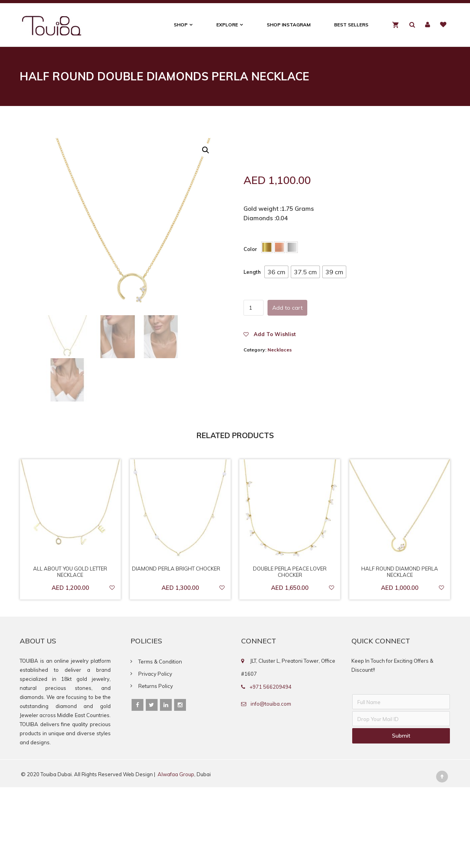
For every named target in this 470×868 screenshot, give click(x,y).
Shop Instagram (289, 25)
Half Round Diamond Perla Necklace (400, 572)
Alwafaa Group (176, 774)
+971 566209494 (270, 687)
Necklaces (280, 350)
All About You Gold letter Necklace (70, 572)
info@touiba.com (271, 704)
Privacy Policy (155, 674)
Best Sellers (351, 25)
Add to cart (287, 308)
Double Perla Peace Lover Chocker (290, 572)
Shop (181, 25)
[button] (276, 272)
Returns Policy (156, 686)
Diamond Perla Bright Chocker (176, 569)
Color (250, 249)
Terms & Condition (160, 662)
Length (252, 272)
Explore (227, 25)
